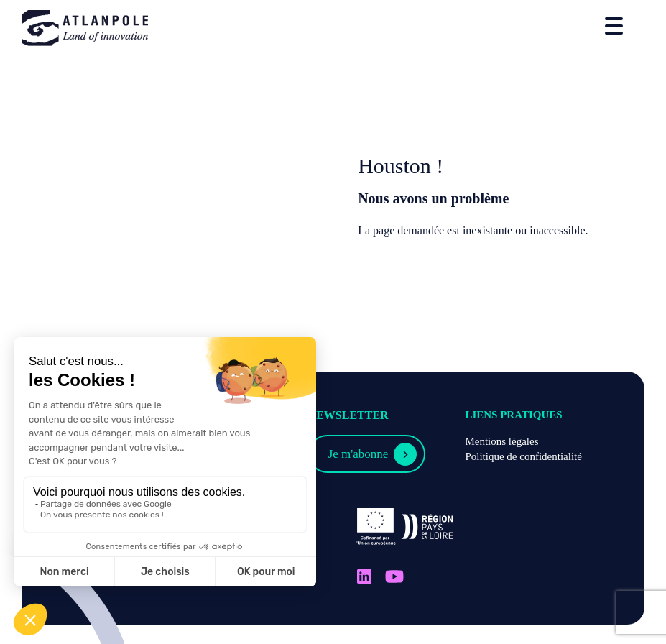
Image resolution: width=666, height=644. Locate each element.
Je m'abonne (359, 454)
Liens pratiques (513, 415)
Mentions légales (501, 441)
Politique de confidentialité (523, 456)
